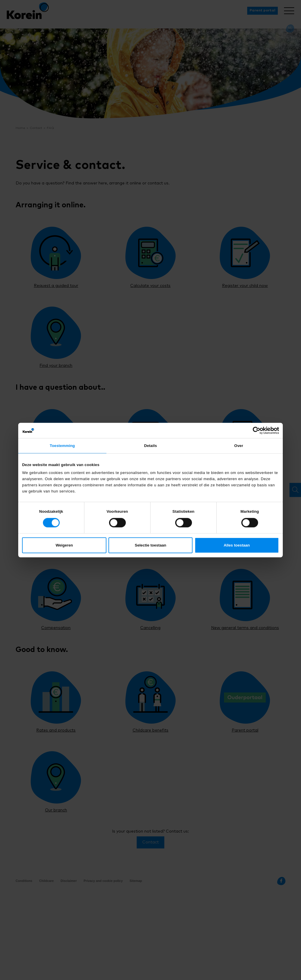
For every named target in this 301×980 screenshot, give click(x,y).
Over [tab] (239, 446)
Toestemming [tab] (62, 446)
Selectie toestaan (150, 546)
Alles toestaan (237, 546)
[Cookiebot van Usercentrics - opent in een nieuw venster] (253, 430)
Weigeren (64, 546)
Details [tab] (150, 446)
